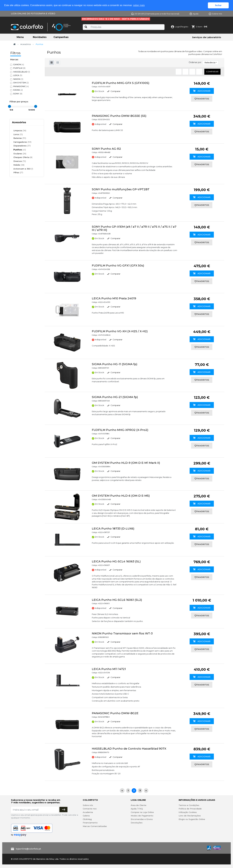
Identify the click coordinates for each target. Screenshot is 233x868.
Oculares (20, 154)
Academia (88, 812)
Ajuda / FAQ (137, 809)
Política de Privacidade (190, 809)
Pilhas (18, 172)
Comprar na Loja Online (142, 812)
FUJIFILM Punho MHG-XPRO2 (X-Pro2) (120, 430)
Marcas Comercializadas (95, 826)
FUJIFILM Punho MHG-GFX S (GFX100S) (121, 83)
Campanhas (61, 37)
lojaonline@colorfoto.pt (28, 849)
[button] (58, 63)
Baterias (20, 138)
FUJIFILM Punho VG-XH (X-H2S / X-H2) (120, 331)
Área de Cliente (139, 805)
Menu (20, 37)
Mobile (19, 165)
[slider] (10, 106)
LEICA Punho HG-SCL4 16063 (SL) (116, 561)
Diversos (20, 161)
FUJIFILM (19, 68)
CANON (19, 64)
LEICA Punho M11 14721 (109, 669)
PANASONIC (21, 86)
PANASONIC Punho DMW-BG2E (115, 713)
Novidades (40, 37)
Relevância (210, 62)
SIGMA (18, 90)
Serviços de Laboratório (207, 37)
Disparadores (22, 146)
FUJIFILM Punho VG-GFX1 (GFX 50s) (118, 266)
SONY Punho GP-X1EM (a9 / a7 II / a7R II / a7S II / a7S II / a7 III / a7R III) (134, 228)
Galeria (86, 816)
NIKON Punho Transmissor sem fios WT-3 (122, 633)
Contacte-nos (90, 809)
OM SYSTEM (21, 83)
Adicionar (202, 91)
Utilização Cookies (188, 812)
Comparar (212, 72)
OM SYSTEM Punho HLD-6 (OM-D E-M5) (121, 496)
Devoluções (137, 823)
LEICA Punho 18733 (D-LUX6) (113, 529)
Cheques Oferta (23, 157)
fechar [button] (218, 5)
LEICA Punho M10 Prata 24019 (114, 298)
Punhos (20, 150)
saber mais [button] (139, 5)
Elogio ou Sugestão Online (192, 819)
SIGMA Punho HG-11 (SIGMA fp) (115, 364)
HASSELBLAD (22, 72)
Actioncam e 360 (23, 169)
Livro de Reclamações (190, 816)
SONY (18, 94)
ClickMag (87, 819)
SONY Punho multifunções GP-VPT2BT (121, 189)
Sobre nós (215, 14)
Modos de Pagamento (142, 816)
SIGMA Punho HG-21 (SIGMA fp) (115, 397)
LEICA (18, 75)
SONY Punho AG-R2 (106, 149)
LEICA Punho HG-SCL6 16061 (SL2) (117, 600)
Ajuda (194, 14)
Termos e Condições (189, 805)
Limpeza (20, 130)
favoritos (202, 99)
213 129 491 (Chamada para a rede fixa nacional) (155, 14)
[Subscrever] (63, 810)
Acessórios (26, 44)
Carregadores (22, 142)
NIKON (18, 79)
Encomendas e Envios (142, 819)
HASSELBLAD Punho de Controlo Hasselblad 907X (129, 749)
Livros (18, 134)
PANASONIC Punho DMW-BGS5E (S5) (119, 116)
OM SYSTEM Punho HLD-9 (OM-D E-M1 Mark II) (126, 463)
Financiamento (90, 823)
